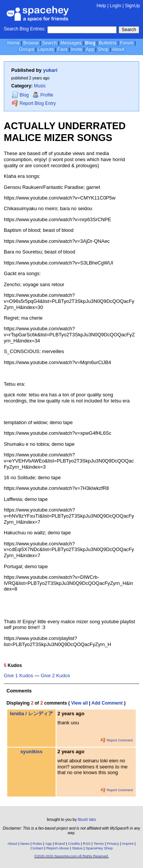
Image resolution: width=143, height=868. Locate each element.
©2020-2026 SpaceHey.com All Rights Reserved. (71, 856)
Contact (37, 848)
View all (79, 703)
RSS (87, 843)
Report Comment (117, 740)
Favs (63, 49)
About (118, 49)
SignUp (133, 6)
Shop (103, 49)
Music (40, 86)
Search (129, 30)
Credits (74, 843)
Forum (127, 43)
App (90, 49)
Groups (27, 49)
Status (77, 848)
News (25, 843)
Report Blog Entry (34, 103)
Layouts (46, 49)
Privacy (113, 843)
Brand (60, 843)
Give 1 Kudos (18, 676)
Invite (76, 49)
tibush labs (87, 820)
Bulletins (108, 43)
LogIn (116, 6)
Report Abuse (57, 848)
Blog (90, 43)
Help (101, 6)
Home (13, 43)
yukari (50, 70)
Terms (99, 843)
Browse (31, 43)
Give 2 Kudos (55, 676)
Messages (71, 43)
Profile (43, 95)
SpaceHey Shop (99, 848)
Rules (38, 843)
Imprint (128, 843)
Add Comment (107, 703)
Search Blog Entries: (25, 29)
